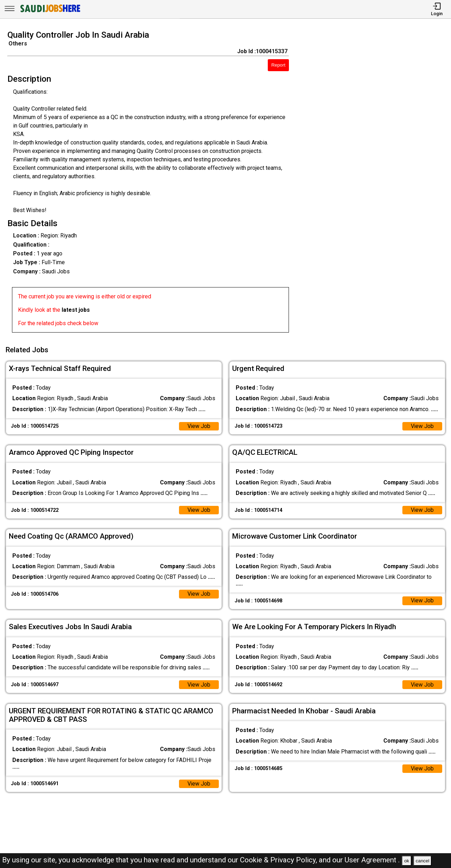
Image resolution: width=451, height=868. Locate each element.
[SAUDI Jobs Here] (50, 12)
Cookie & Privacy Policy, (279, 860)
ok (407, 861)
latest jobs (76, 310)
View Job (199, 425)
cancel (423, 861)
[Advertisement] (376, 184)
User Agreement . (372, 860)
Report (278, 65)
